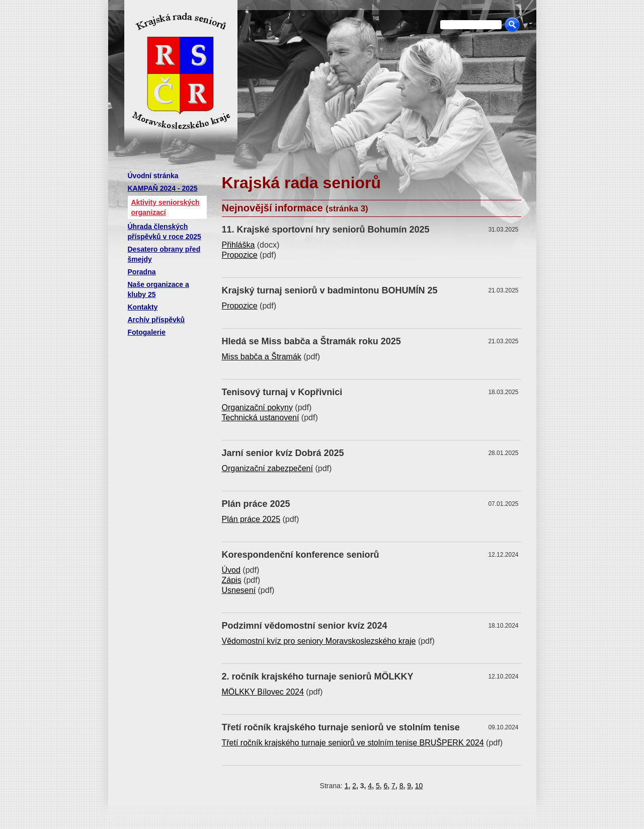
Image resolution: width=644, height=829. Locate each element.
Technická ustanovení (261, 418)
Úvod (231, 570)
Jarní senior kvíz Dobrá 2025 (283, 453)
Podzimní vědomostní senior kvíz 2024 (305, 626)
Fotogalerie (147, 332)
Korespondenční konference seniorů (301, 555)
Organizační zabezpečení (267, 468)
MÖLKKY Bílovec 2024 (263, 692)
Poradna (142, 272)
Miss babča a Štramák (262, 357)
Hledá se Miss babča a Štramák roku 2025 (311, 341)
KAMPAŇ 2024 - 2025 (163, 188)
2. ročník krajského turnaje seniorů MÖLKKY (318, 676)
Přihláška (238, 245)
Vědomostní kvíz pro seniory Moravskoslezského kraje (319, 641)
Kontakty (143, 307)
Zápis (232, 580)
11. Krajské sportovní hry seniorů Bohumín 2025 (326, 230)
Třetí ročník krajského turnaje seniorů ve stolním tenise (341, 727)
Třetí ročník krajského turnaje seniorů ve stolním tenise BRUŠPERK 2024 (353, 743)
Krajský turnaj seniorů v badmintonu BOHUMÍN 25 (330, 290)
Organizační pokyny (257, 407)
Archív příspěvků (156, 320)
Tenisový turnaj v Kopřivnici (282, 392)
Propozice (240, 255)
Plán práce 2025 (256, 504)
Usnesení (239, 590)
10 (419, 786)
